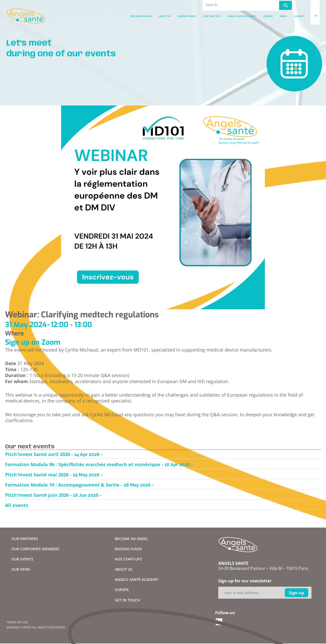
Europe (268, 16)
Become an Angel (141, 16)
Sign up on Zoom (33, 342)
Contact (299, 16)
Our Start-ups (212, 16)
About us (165, 16)
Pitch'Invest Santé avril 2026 (38, 454)
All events (17, 505)
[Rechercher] (286, 5)
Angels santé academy (242, 16)
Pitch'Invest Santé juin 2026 (37, 495)
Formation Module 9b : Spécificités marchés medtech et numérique (83, 464)
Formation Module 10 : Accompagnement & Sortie (62, 485)
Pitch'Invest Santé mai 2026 (37, 475)
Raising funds (187, 16)
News (283, 16)
